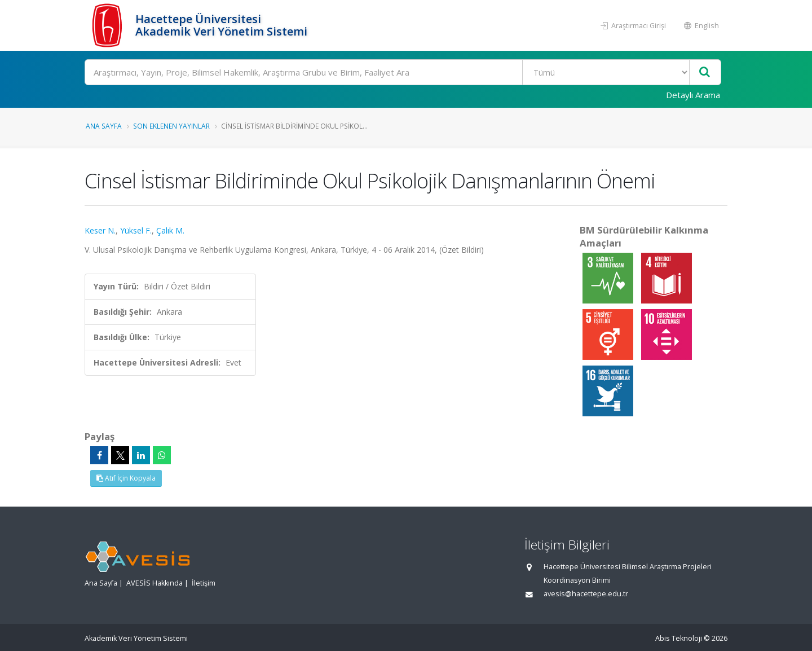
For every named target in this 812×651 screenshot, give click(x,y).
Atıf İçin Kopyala (126, 478)
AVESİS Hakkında (155, 583)
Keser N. (100, 230)
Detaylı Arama (693, 95)
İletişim (204, 583)
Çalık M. (170, 230)
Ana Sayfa (104, 126)
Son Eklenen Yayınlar (171, 126)
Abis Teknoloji (679, 638)
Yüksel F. (136, 230)
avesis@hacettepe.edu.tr (586, 594)
